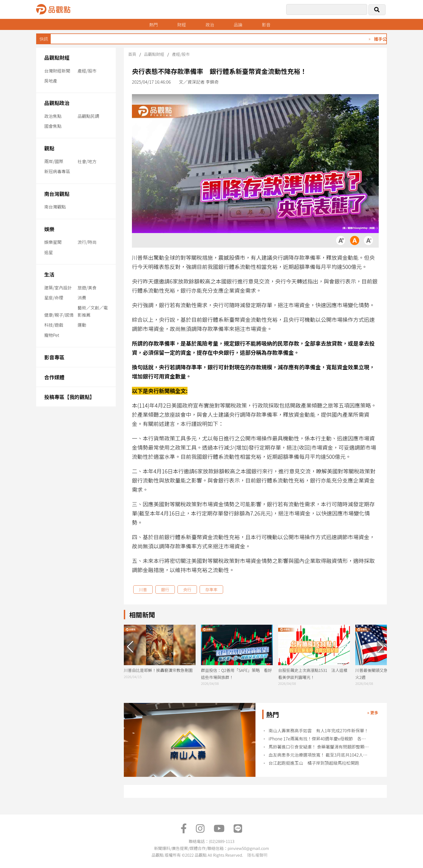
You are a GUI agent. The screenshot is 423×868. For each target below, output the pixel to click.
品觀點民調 (88, 116)
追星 (49, 252)
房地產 (51, 81)
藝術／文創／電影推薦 (93, 311)
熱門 (153, 25)
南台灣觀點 (57, 194)
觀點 (49, 148)
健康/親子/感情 (59, 315)
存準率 (211, 590)
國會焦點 (53, 126)
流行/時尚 (87, 242)
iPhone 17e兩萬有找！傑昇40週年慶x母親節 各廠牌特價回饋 (319, 739)
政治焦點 (53, 116)
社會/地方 (87, 161)
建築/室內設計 (58, 288)
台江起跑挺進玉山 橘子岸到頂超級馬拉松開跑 (316, 763)
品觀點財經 (57, 57)
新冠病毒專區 (57, 171)
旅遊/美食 (87, 288)
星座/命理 (54, 298)
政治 (210, 25)
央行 (187, 590)
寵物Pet (52, 335)
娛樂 (49, 229)
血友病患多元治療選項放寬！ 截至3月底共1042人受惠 (319, 755)
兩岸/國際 (54, 161)
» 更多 (373, 712)
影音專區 (54, 357)
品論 (238, 25)
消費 (82, 298)
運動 (82, 325)
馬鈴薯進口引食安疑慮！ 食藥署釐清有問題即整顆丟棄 (319, 747)
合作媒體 (54, 377)
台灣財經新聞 (57, 71)
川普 (143, 590)
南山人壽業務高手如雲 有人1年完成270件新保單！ (319, 731)
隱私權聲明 (257, 855)
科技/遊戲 (54, 325)
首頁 (132, 54)
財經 (182, 25)
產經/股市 (87, 71)
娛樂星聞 (53, 242)
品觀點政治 (57, 103)
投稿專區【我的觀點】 (69, 397)
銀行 (165, 590)
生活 (49, 274)
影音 (266, 25)
